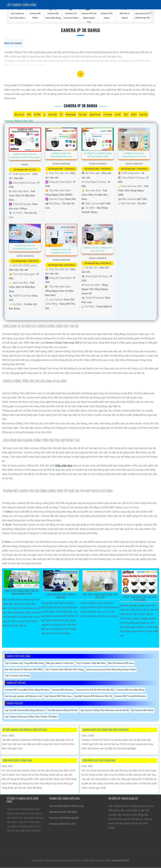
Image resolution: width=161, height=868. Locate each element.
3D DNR (37, 115)
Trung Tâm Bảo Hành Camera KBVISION (61, 596)
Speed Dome (95, 115)
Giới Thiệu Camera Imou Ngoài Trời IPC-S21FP (100, 596)
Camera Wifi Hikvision (62, 690)
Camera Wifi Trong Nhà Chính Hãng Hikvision (27, 690)
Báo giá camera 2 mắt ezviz (60, 663)
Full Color (83, 115)
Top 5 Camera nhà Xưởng (17, 676)
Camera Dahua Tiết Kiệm (63, 812)
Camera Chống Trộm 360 (19, 121)
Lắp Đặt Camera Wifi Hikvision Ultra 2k (93, 696)
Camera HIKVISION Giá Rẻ (64, 818)
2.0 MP (118, 115)
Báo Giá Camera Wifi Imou (121, 663)
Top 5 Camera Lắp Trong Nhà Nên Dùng (24, 663)
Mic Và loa (19, 115)
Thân (126, 115)
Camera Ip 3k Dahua (80, 30)
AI (44, 115)
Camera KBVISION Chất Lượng (66, 806)
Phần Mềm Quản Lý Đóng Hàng (17, 760)
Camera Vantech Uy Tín (62, 824)
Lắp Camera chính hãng (22, 5)
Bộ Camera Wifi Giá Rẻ (143, 710)
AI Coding (108, 115)
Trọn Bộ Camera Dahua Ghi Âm (63, 710)
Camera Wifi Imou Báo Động (130, 690)
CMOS (134, 115)
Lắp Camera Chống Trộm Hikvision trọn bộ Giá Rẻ (105, 710)
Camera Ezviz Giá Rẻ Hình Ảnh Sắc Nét (95, 690)
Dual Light (53, 115)
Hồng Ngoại (71, 115)
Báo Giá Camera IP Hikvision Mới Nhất (24, 669)
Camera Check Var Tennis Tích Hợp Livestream (105, 730)
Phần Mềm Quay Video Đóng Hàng (99, 760)
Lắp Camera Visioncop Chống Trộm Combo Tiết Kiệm (31, 717)
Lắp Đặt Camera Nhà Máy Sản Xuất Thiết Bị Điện (139, 599)
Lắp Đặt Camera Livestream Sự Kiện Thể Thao (25, 730)
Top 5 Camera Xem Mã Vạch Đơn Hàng (64, 669)
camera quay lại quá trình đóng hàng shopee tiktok (111, 669)
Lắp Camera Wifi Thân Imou (58, 696)
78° (61, 115)
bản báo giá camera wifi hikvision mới (23, 696)
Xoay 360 (143, 115)
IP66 (29, 115)
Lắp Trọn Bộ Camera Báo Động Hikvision (25, 710)
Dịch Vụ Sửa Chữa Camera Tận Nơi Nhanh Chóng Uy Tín (22, 593)
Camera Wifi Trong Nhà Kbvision (130, 696)
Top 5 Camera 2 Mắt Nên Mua (91, 663)
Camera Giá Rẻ (121, 860)
